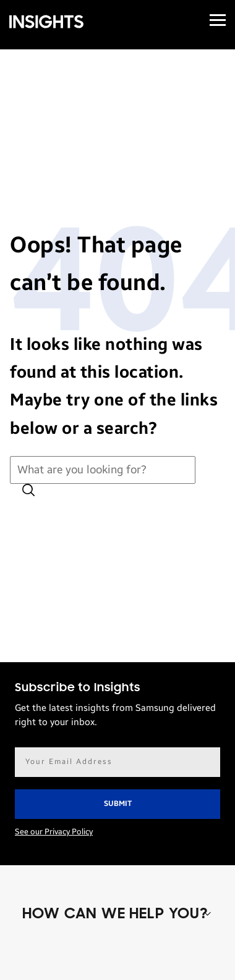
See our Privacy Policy (54, 832)
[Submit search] (28, 492)
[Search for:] (103, 470)
